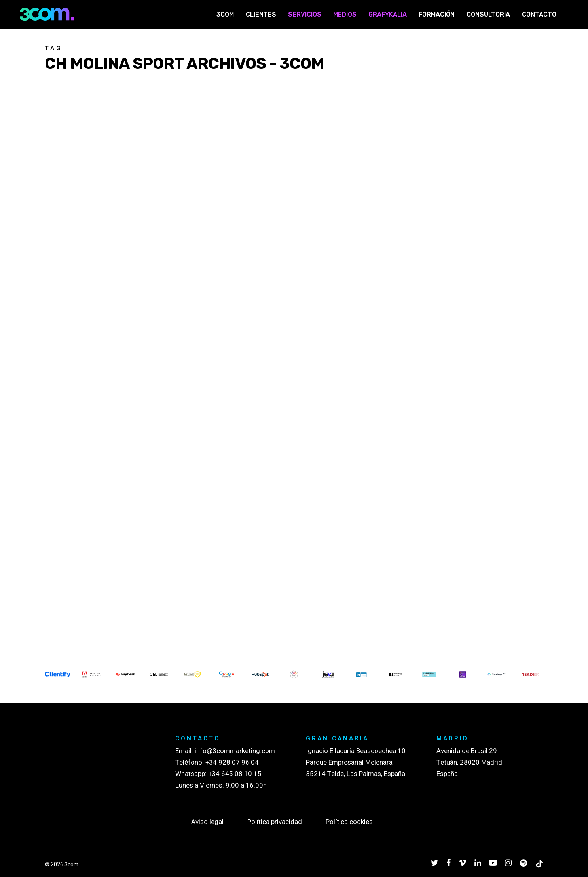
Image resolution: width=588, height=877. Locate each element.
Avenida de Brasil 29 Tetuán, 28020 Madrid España (469, 762)
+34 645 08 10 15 (235, 774)
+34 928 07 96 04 (232, 762)
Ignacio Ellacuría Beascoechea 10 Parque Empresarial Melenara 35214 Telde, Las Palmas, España (356, 762)
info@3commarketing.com (235, 751)
